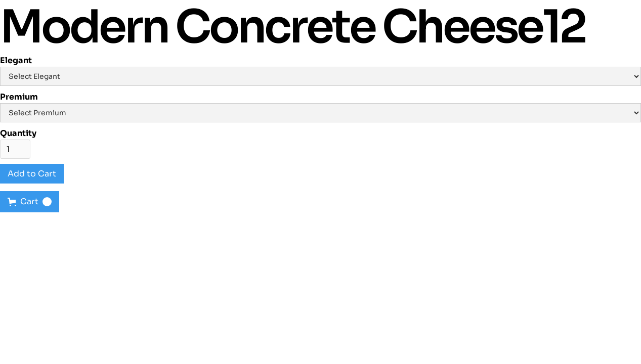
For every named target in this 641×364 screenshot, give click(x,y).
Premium (19, 97)
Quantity (18, 133)
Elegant (16, 60)
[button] (30, 202)
